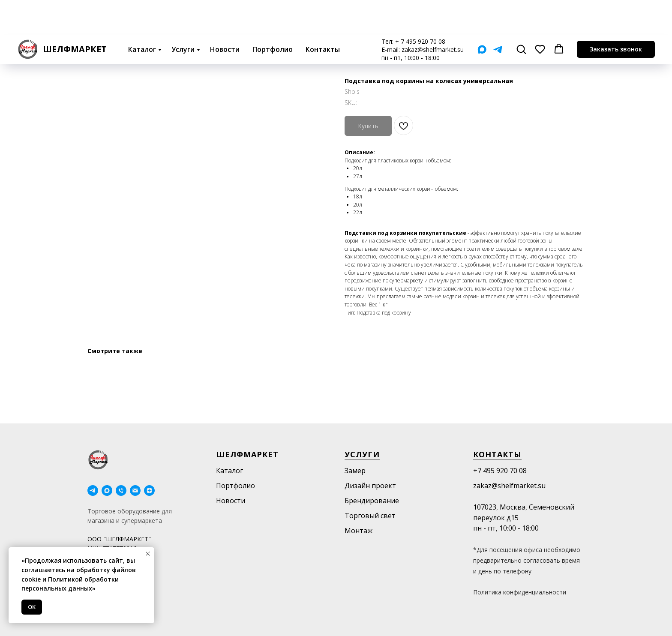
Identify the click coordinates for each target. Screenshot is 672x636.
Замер (355, 471)
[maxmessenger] (107, 490)
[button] (521, 14)
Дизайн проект (370, 486)
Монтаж (358, 531)
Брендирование (372, 501)
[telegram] (93, 490)
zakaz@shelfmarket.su (433, 15)
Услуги (183, 15)
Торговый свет (370, 516)
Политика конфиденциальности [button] (520, 592)
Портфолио (273, 15)
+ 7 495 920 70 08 (420, 7)
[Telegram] (498, 15)
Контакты (323, 15)
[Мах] (482, 15)
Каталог (142, 15)
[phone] (121, 490)
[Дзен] (149, 490)
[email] (135, 490)
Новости (225, 15)
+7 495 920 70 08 (500, 471)
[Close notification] (148, 554)
